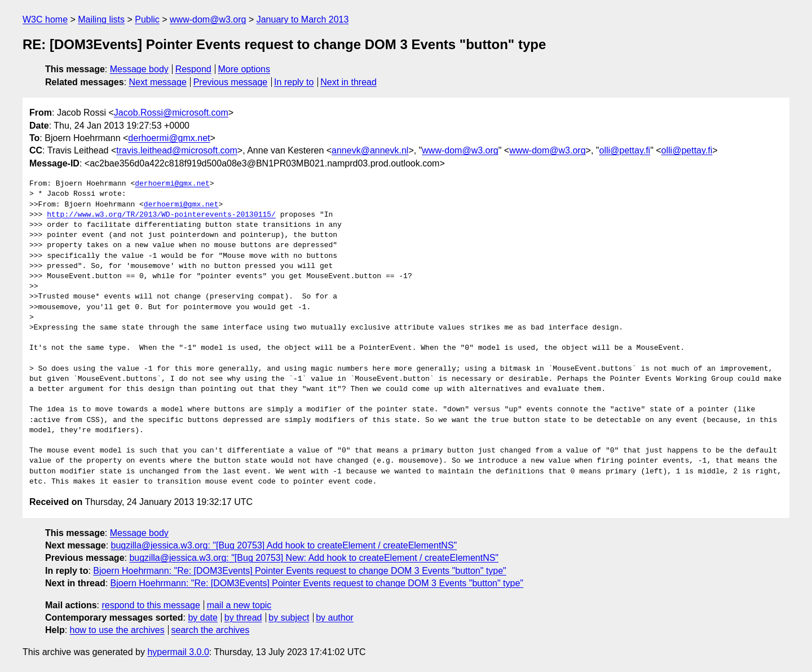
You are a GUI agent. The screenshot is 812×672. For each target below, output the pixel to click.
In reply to (294, 82)
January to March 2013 (303, 19)
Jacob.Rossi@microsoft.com (171, 113)
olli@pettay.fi (625, 150)
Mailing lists (101, 19)
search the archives (211, 630)
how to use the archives (117, 630)
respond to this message (151, 605)
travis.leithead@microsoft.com (177, 150)
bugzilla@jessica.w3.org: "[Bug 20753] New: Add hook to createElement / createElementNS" (314, 558)
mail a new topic (239, 605)
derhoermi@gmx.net (169, 138)
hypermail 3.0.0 (178, 652)
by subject (289, 618)
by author (335, 618)
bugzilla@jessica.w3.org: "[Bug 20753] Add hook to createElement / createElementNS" (284, 545)
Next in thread (348, 82)
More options (244, 69)
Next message (158, 82)
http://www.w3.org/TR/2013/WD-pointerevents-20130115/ (161, 215)
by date (202, 618)
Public (147, 19)
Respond (193, 69)
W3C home (45, 19)
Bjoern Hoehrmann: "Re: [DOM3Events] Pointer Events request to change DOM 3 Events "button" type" (299, 571)
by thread (243, 618)
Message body (139, 69)
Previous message (231, 82)
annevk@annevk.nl (370, 150)
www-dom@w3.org (208, 19)
